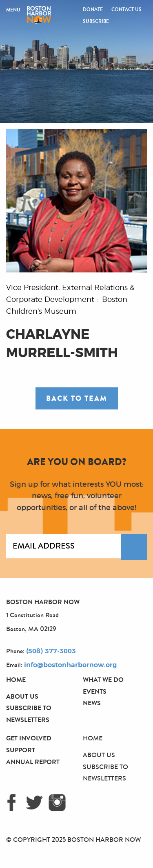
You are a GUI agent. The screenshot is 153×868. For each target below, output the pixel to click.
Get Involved (29, 738)
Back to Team (77, 398)
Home (16, 680)
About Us (22, 696)
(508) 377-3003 (51, 651)
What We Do (103, 680)
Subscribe (96, 21)
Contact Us (126, 9)
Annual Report (33, 762)
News (92, 703)
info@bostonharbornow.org (70, 665)
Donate (93, 9)
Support (21, 750)
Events (95, 691)
